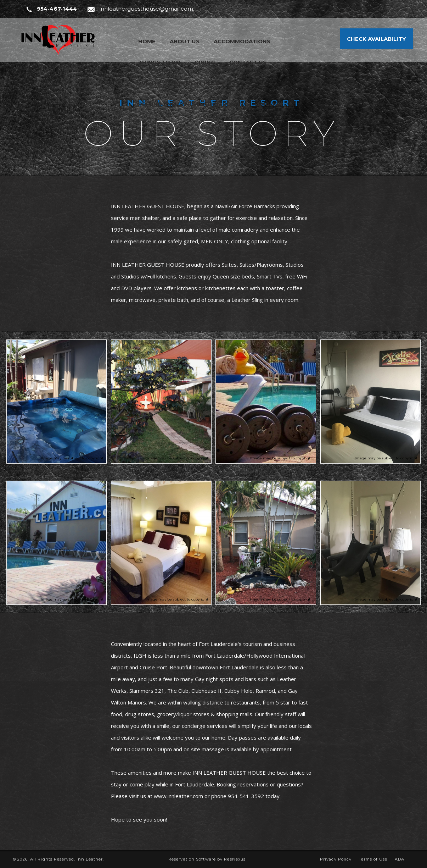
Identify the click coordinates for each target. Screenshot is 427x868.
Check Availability (376, 39)
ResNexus (235, 859)
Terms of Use (373, 859)
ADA (400, 859)
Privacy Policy (336, 859)
